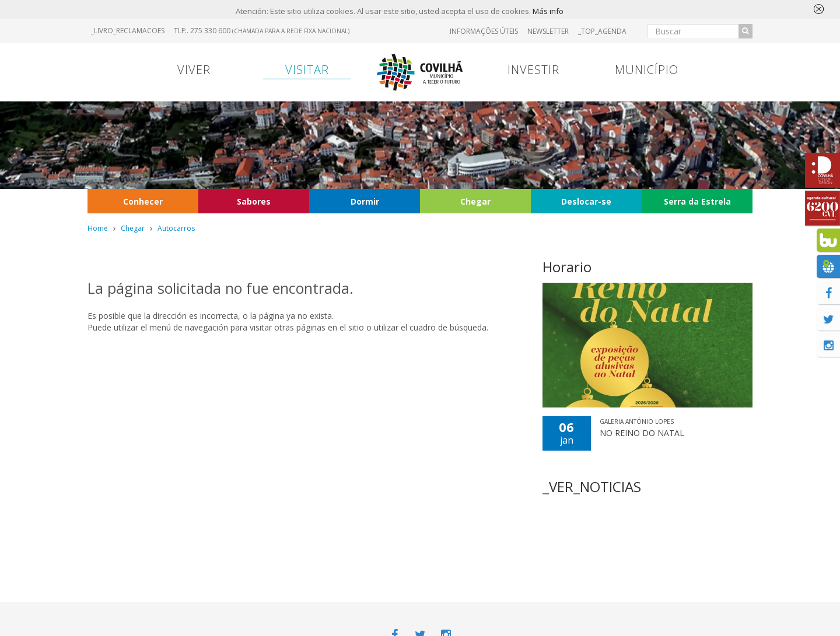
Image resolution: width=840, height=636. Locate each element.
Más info (548, 11)
